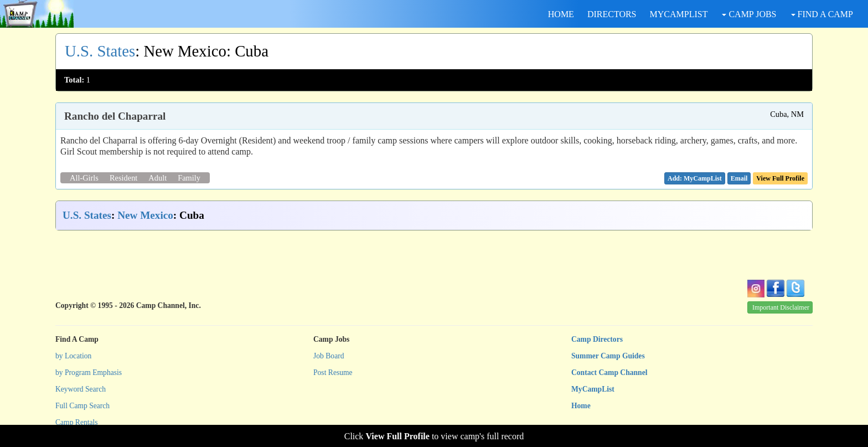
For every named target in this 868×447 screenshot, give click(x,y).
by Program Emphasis (89, 372)
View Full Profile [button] (780, 178)
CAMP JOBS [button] (749, 14)
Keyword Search (81, 389)
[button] (739, 178)
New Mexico (145, 215)
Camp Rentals (77, 422)
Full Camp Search (82, 406)
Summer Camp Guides (608, 356)
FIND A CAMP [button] (822, 14)
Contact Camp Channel (609, 372)
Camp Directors (597, 339)
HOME (561, 14)
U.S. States (100, 51)
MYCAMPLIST (679, 14)
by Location (73, 356)
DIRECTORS (612, 14)
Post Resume (333, 372)
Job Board (329, 356)
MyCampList (593, 389)
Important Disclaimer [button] (781, 307)
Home (581, 406)
